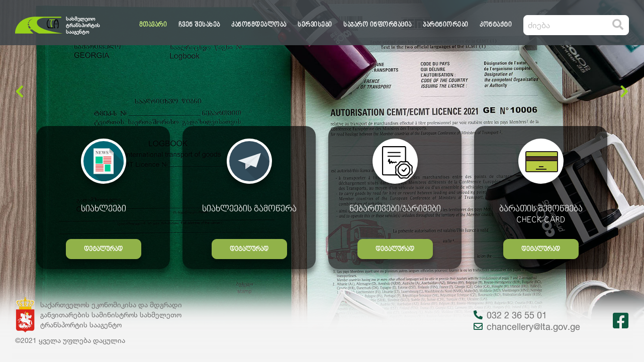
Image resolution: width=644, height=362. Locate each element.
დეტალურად (103, 250)
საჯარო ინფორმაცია (378, 25)
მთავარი (153, 25)
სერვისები (315, 25)
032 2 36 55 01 (510, 315)
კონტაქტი (496, 25)
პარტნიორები (446, 25)
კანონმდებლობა (259, 25)
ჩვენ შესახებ (199, 25)
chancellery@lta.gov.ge (527, 326)
